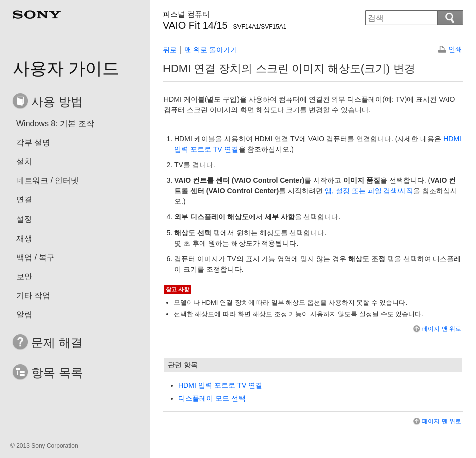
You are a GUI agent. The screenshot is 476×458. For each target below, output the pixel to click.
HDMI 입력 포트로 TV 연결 (220, 385)
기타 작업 (33, 295)
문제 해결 (57, 342)
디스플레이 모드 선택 (212, 398)
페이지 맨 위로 (437, 329)
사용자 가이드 (66, 68)
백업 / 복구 (35, 257)
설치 (24, 162)
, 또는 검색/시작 (369, 191)
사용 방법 (57, 101)
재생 (24, 238)
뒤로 (170, 50)
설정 (24, 219)
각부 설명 (33, 143)
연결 (24, 200)
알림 (24, 314)
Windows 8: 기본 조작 (55, 124)
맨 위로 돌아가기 (211, 50)
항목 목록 (57, 373)
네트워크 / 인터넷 (47, 181)
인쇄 (455, 49)
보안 (24, 276)
